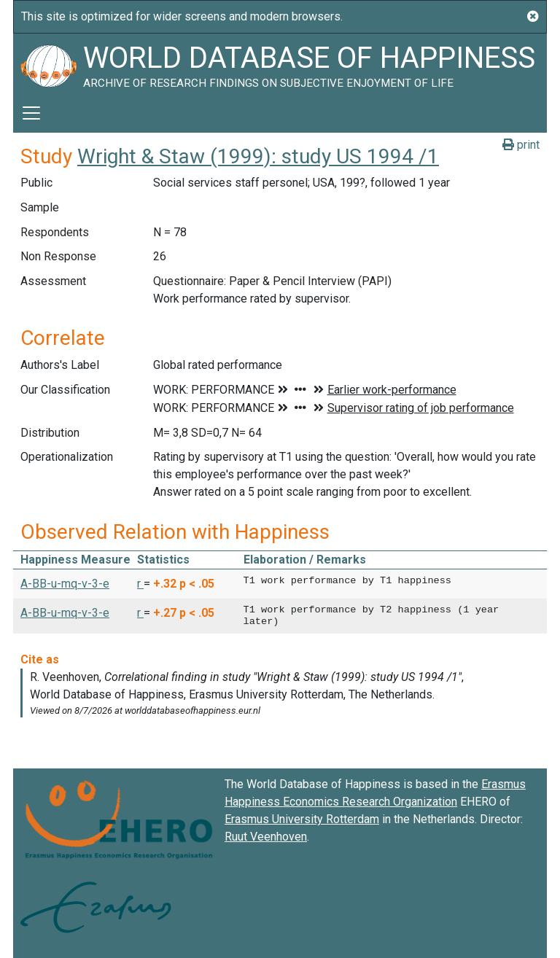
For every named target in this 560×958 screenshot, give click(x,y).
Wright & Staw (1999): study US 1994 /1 (258, 156)
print (521, 145)
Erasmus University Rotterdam (302, 819)
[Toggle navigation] (31, 113)
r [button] (140, 584)
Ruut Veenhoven (266, 837)
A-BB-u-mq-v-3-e (65, 584)
